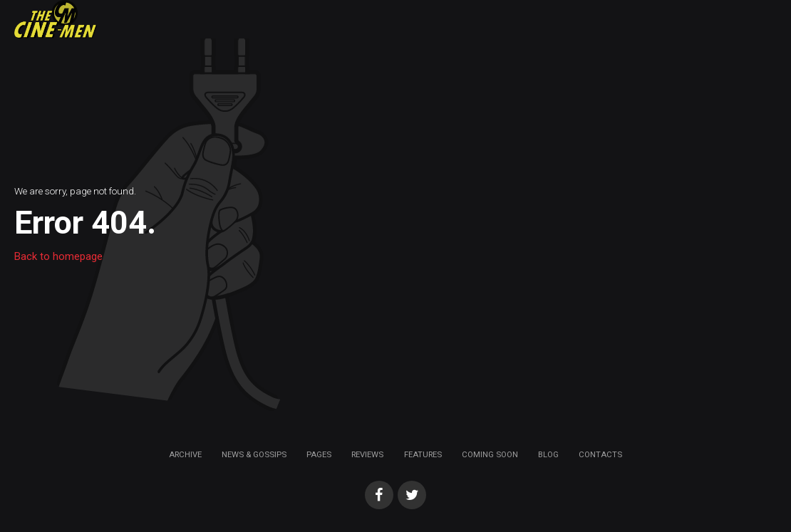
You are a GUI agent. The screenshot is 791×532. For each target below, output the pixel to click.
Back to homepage (58, 256)
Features (423, 454)
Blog (548, 454)
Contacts (600, 454)
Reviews (367, 454)
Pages (319, 454)
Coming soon (490, 454)
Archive (185, 454)
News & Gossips (254, 454)
